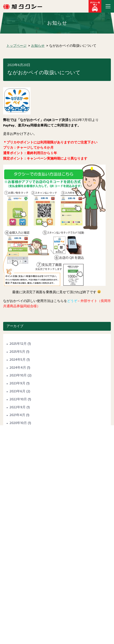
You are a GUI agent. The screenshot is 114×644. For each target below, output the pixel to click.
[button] (95, 6)
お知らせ (38, 46)
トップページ (16, 46)
